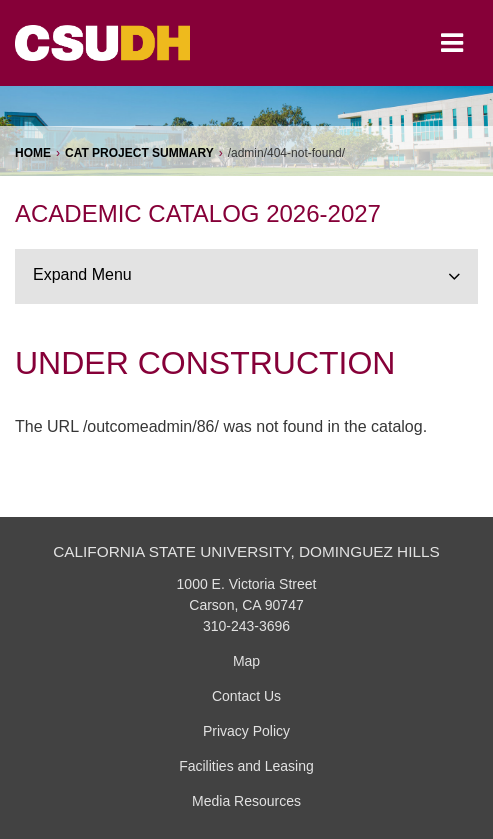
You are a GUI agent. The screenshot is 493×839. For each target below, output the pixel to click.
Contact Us (246, 696)
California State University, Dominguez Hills (246, 551)
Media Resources (246, 801)
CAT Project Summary (139, 153)
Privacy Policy (246, 731)
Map (246, 661)
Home (33, 153)
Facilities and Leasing (246, 766)
